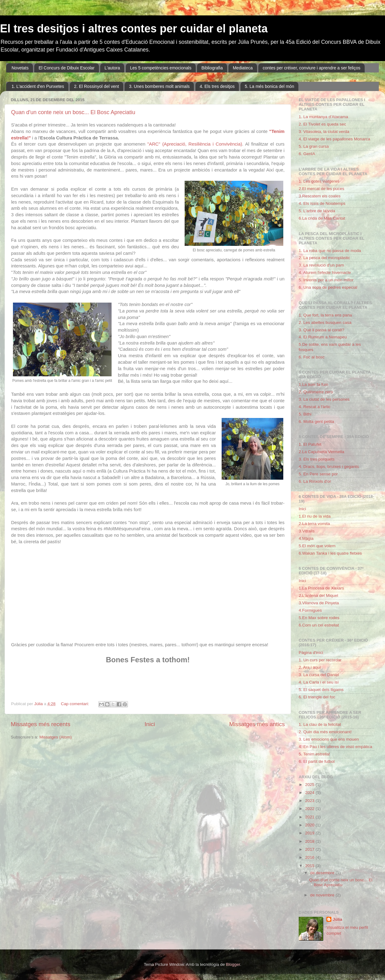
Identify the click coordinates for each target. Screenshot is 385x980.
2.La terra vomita (314, 524)
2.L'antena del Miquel (318, 595)
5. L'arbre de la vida (317, 211)
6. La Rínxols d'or (315, 481)
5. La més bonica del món (269, 86)
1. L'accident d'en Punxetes (38, 86)
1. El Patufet (310, 444)
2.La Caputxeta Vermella (322, 452)
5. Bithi (305, 414)
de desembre (323, 873)
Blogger (233, 964)
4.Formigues (310, 610)
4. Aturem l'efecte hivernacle (325, 273)
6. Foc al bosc (312, 357)
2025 (310, 785)
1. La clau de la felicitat (320, 724)
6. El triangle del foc (317, 697)
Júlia (337, 919)
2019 (310, 833)
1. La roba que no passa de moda (330, 251)
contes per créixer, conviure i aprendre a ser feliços (311, 68)
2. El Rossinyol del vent (96, 86)
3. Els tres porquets (317, 459)
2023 (310, 801)
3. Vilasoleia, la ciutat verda (324, 132)
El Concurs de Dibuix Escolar (66, 68)
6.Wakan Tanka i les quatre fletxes (330, 553)
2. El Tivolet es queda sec (322, 124)
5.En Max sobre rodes (319, 618)
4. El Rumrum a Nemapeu (323, 337)
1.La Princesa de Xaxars (321, 588)
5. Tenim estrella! (314, 754)
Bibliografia (212, 68)
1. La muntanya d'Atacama (323, 117)
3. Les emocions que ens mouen (329, 739)
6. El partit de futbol (317, 761)
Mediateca (243, 68)
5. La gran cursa (314, 146)
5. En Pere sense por (318, 474)
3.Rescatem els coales (320, 196)
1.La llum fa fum (313, 385)
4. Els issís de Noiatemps (322, 203)
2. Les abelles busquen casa (325, 323)
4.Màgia (306, 538)
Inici (150, 724)
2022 (310, 809)
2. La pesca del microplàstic (324, 258)
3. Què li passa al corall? (322, 330)
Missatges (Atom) (56, 737)
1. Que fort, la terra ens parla (325, 315)
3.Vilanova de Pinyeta (319, 603)
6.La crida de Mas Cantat (322, 218)
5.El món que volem (317, 546)
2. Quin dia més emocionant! (325, 732)
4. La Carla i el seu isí (319, 682)
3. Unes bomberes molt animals (159, 86)
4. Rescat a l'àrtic (315, 407)
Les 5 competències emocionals (161, 68)
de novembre (323, 895)
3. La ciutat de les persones (324, 399)
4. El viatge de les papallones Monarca (334, 139)
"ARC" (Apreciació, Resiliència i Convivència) (195, 144)
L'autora (112, 68)
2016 (310, 857)
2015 (310, 866)
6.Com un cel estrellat (319, 625)
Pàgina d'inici (311, 653)
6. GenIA (307, 154)
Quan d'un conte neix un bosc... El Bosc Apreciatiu (73, 112)
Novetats (20, 68)
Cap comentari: (75, 704)
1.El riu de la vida (315, 516)
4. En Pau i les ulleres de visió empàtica (336, 747)
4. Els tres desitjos (217, 86)
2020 (310, 825)
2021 (310, 817)
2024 (310, 793)
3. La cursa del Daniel (319, 675)
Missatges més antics (257, 724)
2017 (310, 849)
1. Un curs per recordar (320, 660)
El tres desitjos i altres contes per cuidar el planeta (134, 29)
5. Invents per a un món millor (326, 280)
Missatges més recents (41, 724)
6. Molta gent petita (316, 422)
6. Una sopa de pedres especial (328, 287)
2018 (310, 841)
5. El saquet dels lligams (321, 690)
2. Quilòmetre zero (316, 392)
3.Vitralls (307, 531)
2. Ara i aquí (310, 667)
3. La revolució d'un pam (321, 265)
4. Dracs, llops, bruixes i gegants (329, 467)
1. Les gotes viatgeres (319, 181)
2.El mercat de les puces (322, 189)
